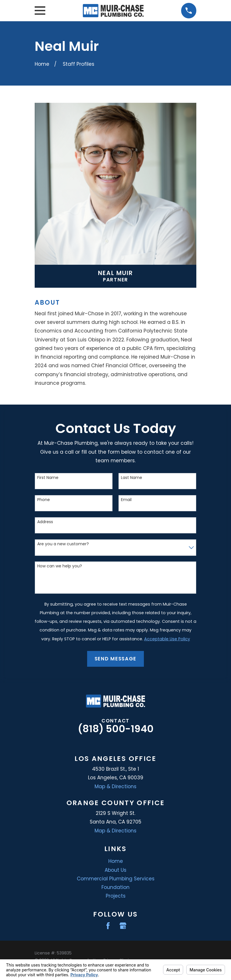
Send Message (115, 659)
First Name (48, 478)
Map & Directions (115, 786)
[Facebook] (108, 926)
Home (116, 861)
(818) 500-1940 (116, 729)
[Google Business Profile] (123, 926)
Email (126, 500)
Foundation (115, 887)
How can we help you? (60, 566)
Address (45, 522)
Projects (116, 896)
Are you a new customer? (63, 544)
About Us (115, 870)
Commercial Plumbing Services (116, 879)
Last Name (132, 478)
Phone (44, 500)
